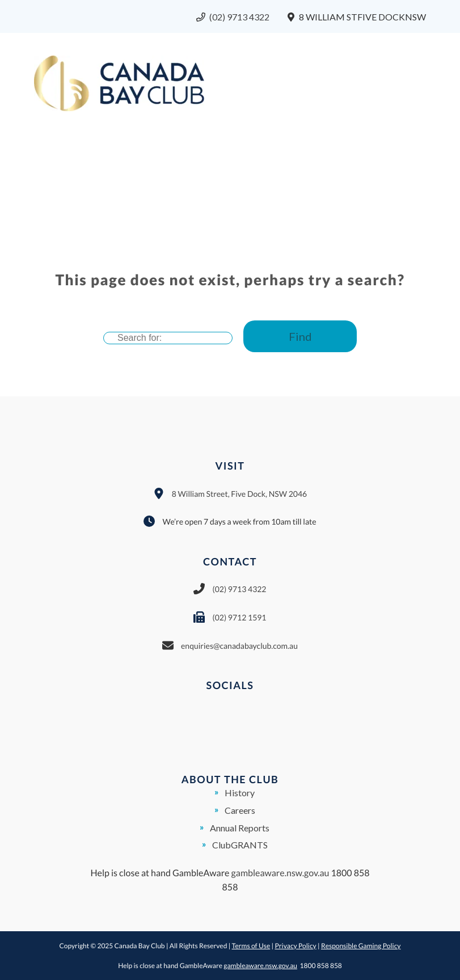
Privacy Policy (295, 946)
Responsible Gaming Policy (361, 946)
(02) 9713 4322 (239, 17)
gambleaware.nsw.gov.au (280, 873)
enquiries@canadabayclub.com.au (239, 646)
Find (300, 336)
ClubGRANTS (240, 845)
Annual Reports (240, 828)
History (240, 793)
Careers (240, 810)
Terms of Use (251, 946)
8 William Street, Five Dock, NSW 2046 (239, 494)
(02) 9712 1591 (239, 617)
